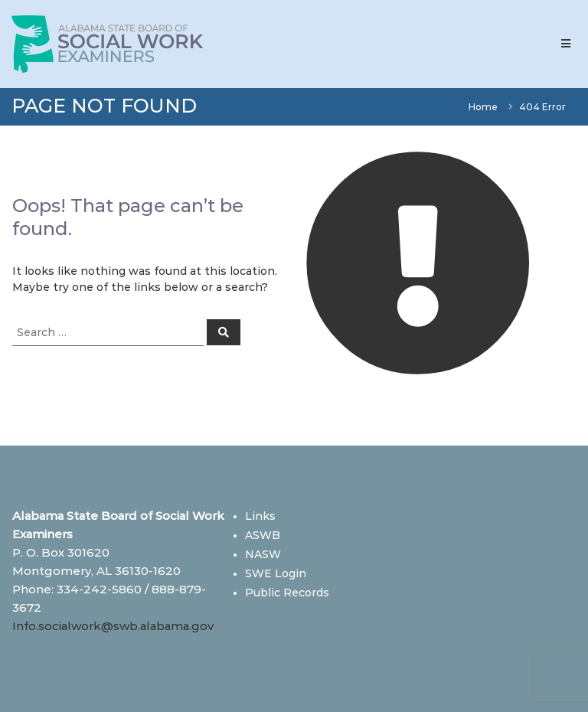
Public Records (287, 593)
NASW (263, 554)
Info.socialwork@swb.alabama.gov (113, 626)
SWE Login (276, 573)
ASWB (263, 535)
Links (260, 516)
